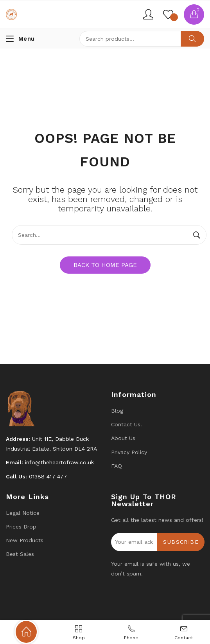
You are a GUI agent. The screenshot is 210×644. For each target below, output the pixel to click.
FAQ (117, 466)
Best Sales (20, 554)
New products (25, 540)
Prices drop (21, 527)
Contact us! (127, 424)
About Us (123, 438)
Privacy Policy (129, 452)
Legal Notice (23, 513)
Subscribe (181, 542)
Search (192, 39)
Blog (117, 411)
